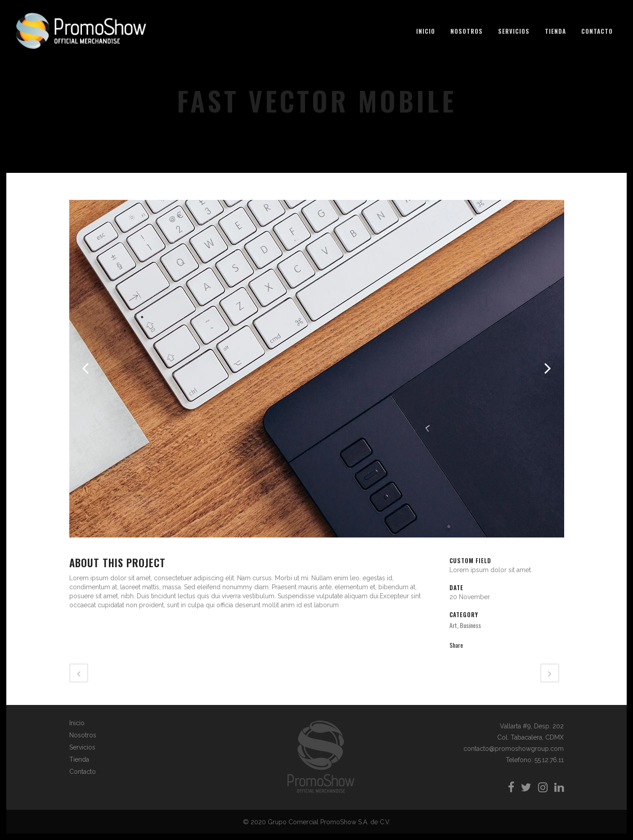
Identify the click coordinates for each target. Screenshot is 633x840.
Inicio (77, 723)
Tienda (79, 759)
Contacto (83, 772)
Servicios (82, 747)
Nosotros (83, 735)
